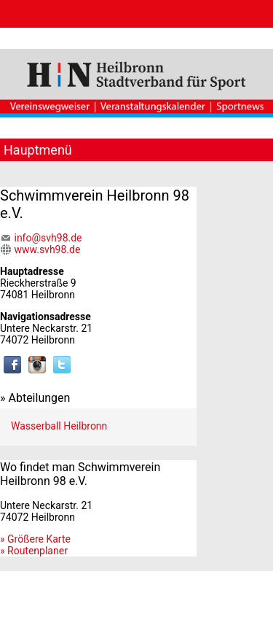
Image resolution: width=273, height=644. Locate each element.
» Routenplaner (34, 551)
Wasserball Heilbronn (59, 426)
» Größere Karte (35, 539)
